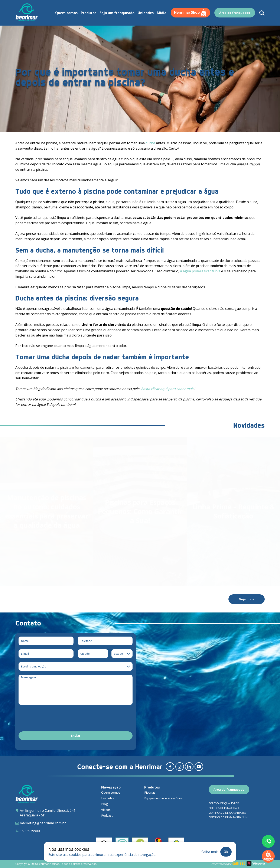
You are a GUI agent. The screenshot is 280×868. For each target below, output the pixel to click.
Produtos (89, 13)
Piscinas (150, 792)
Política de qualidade (224, 803)
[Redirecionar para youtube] (199, 767)
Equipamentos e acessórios (163, 798)
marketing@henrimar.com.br (43, 823)
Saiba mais (210, 852)
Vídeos (106, 810)
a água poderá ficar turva (200, 271)
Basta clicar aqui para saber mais (168, 389)
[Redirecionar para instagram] (180, 767)
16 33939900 (30, 831)
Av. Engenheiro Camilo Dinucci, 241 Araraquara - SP (48, 813)
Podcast (107, 815)
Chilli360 (239, 864)
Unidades (146, 13)
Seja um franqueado (117, 13)
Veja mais (247, 599)
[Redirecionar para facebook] (170, 767)
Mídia (162, 13)
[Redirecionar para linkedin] (189, 767)
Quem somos (66, 13)
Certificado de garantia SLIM (228, 817)
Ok (226, 852)
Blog (105, 804)
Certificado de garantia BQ (227, 813)
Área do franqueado (235, 13)
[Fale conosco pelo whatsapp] (268, 841)
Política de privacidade (224, 808)
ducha (150, 143)
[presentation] (51, 719)
